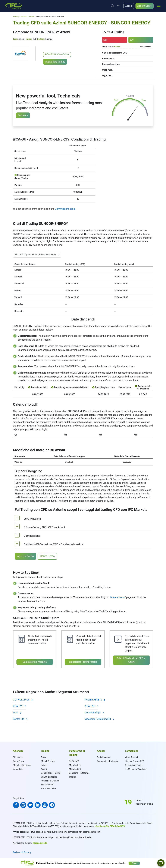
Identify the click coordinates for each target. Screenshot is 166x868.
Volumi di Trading (49, 777)
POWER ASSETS (95, 699)
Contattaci (18, 769)
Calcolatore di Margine (35, 662)
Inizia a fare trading (55, 61)
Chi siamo (18, 757)
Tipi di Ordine (47, 784)
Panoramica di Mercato (108, 761)
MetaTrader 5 (75, 769)
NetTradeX (74, 761)
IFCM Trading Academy (136, 769)
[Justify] (112, 6)
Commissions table (65, 209)
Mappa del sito (40, 843)
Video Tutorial (131, 757)
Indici (44, 765)
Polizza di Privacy (22, 852)
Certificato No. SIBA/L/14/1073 (110, 826)
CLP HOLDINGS (23, 699)
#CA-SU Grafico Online (57, 54)
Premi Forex (19, 761)
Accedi (128, 6)
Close (134, 863)
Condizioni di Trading (51, 773)
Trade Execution (48, 788)
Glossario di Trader (134, 765)
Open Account (118, 597)
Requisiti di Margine (50, 780)
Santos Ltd (20, 719)
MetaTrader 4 (75, 765)
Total (17, 712)
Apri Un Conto (144, 6)
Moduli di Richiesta (22, 765)
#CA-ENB (92, 706)
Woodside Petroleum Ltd (99, 719)
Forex (44, 757)
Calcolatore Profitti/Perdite (83, 662)
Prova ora (23, 115)
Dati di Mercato (104, 757)
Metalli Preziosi (48, 761)
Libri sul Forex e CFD (134, 761)
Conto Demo (48, 556)
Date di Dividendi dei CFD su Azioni (131, 660)
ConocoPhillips (94, 712)
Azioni (44, 769)
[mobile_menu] (159, 6)
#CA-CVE (20, 706)
